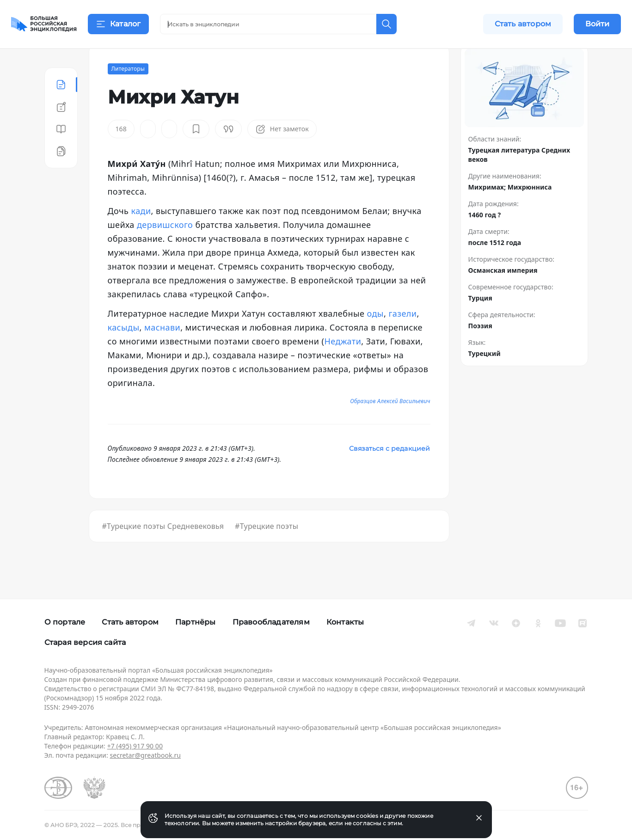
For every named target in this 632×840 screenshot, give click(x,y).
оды (375, 337)
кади (141, 234)
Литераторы (128, 92)
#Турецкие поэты (267, 549)
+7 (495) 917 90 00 (135, 746)
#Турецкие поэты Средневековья (163, 549)
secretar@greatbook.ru (145, 755)
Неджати (343, 364)
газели (402, 337)
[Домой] (44, 24)
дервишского (165, 248)
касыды (124, 350)
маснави (162, 350)
